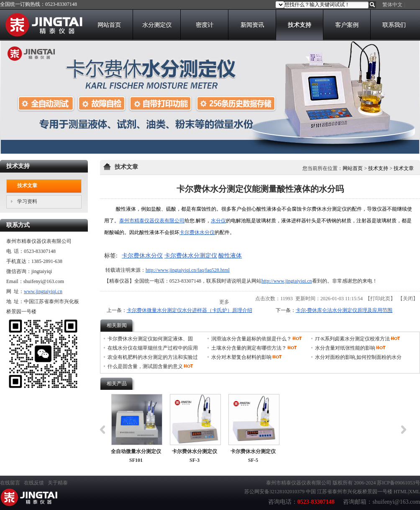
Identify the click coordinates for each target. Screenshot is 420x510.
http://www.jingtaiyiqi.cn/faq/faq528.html (188, 270)
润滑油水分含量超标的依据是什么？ (251, 339)
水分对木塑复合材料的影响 (241, 357)
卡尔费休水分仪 (197, 232)
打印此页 (380, 299)
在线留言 (10, 483)
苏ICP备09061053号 (398, 483)
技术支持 (378, 168)
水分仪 (218, 221)
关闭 (408, 299)
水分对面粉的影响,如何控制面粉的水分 (358, 357)
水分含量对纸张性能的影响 (345, 348)
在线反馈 (34, 483)
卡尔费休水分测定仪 (191, 256)
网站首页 (353, 168)
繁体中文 (392, 5)
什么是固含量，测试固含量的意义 (145, 366)
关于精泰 (58, 483)
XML (414, 492)
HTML (401, 492)
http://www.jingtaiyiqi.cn (287, 281)
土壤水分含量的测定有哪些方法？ (249, 348)
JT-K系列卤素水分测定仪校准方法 (353, 339)
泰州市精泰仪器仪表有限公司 (152, 221)
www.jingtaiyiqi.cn (43, 291)
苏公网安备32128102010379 (274, 492)
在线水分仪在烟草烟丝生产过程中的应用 (153, 348)
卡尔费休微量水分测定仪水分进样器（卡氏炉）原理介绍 (190, 310)
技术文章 (404, 168)
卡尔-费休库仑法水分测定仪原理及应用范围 (344, 310)
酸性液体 (230, 256)
